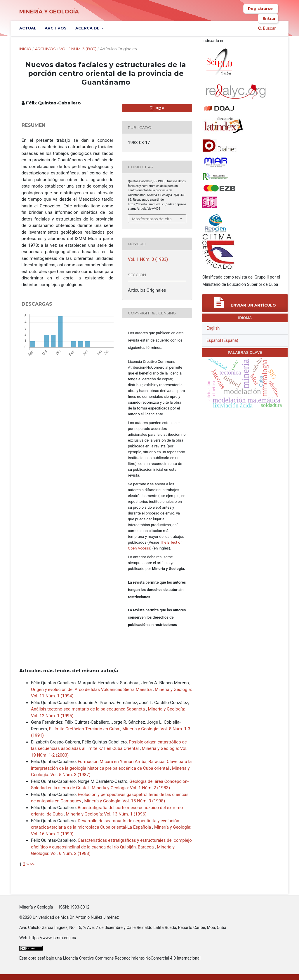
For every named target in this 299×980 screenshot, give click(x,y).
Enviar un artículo (245, 303)
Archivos (56, 28)
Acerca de (88, 28)
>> (32, 864)
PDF (159, 108)
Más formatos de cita (152, 219)
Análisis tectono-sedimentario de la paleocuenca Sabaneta (88, 709)
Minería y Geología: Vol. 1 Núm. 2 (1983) (131, 788)
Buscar (267, 28)
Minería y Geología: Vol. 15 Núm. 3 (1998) (125, 801)
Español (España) (222, 340)
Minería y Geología (49, 12)
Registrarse (260, 8)
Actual (28, 28)
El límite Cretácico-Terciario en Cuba (85, 729)
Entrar (269, 18)
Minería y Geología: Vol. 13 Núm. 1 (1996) (106, 814)
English (213, 328)
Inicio (25, 49)
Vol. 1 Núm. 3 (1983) (78, 49)
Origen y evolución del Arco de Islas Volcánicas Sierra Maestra (92, 689)
